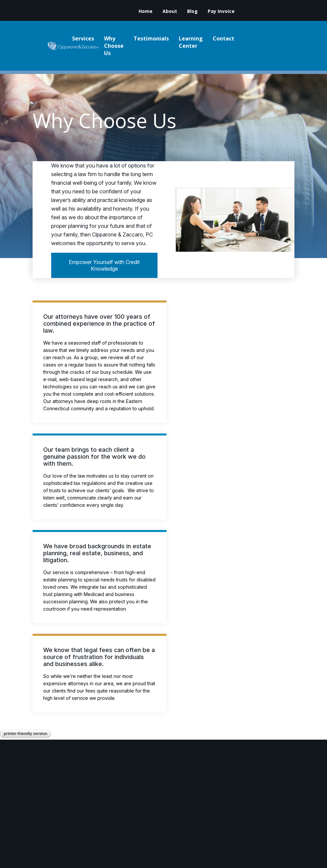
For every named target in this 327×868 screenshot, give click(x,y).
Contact (223, 38)
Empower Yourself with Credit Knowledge (104, 265)
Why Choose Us (114, 46)
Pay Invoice (221, 11)
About (170, 11)
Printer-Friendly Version (25, 734)
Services (83, 38)
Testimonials (151, 38)
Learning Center (191, 42)
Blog (192, 11)
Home (146, 11)
